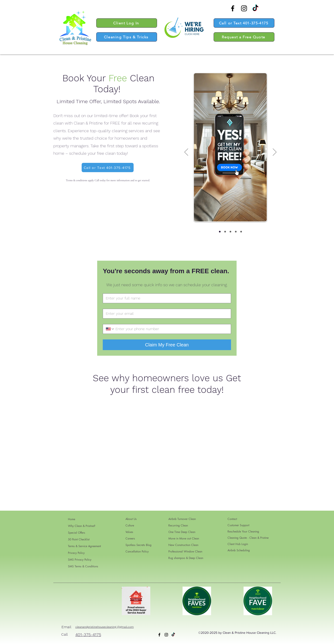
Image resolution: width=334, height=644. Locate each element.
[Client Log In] (127, 23)
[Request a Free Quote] (244, 37)
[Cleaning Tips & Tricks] (127, 37)
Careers (130, 538)
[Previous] (186, 152)
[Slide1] (220, 232)
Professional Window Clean (185, 551)
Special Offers (77, 533)
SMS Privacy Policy (80, 560)
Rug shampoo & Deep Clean (186, 558)
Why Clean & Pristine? (82, 526)
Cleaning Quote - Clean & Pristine (248, 538)
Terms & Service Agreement (84, 546)
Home (72, 519)
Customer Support (238, 525)
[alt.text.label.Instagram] (244, 8)
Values (129, 532)
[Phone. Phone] (171, 329)
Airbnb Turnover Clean (182, 519)
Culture (130, 525)
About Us (131, 519)
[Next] (275, 152)
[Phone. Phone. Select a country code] (110, 329)
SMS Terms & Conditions (83, 566)
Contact (232, 519)
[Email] (165, 314)
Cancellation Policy (136, 551)
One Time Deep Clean (182, 532)
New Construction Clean (183, 545)
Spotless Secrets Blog (136, 545)
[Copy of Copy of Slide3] (236, 232)
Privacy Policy (76, 553)
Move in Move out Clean (184, 538)
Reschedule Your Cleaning (243, 531)
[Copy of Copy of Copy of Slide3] (241, 232)
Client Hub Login (238, 544)
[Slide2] (225, 232)
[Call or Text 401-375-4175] (244, 23)
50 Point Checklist (79, 539)
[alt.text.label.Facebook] (233, 8)
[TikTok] (255, 8)
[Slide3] (230, 232)
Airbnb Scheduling (239, 550)
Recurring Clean (178, 525)
